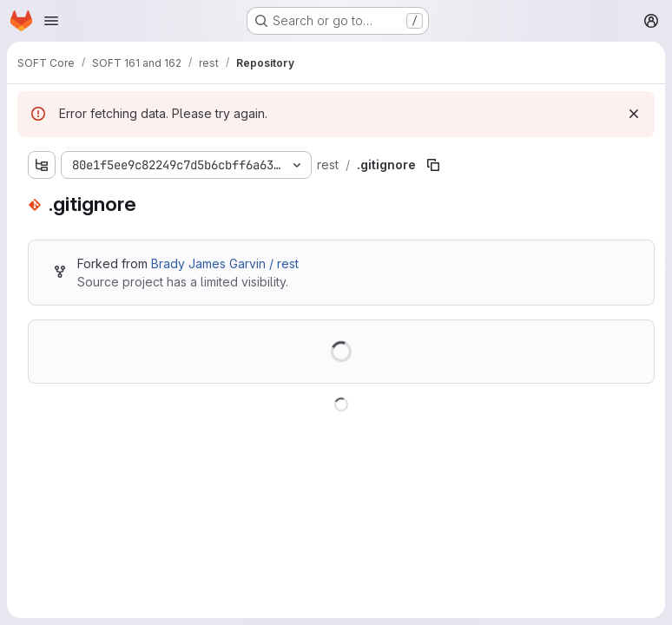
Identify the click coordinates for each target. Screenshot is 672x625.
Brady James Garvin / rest (225, 263)
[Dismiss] (634, 114)
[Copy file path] (433, 165)
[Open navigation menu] (51, 21)
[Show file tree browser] (42, 165)
